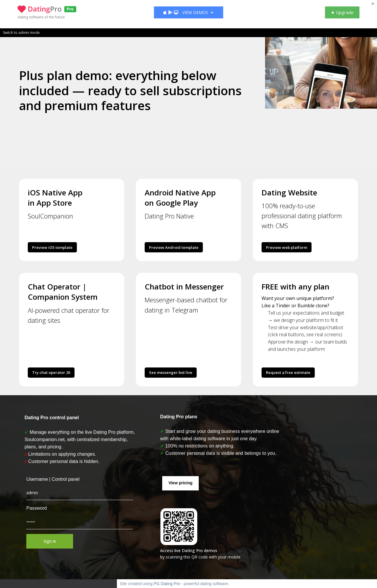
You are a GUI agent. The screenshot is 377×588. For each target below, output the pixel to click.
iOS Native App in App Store (55, 198)
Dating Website (289, 192)
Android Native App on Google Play (180, 198)
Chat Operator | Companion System (63, 292)
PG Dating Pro (167, 584)
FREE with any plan (295, 287)
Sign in (48, 541)
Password (35, 508)
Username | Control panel (51, 479)
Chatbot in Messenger (184, 287)
